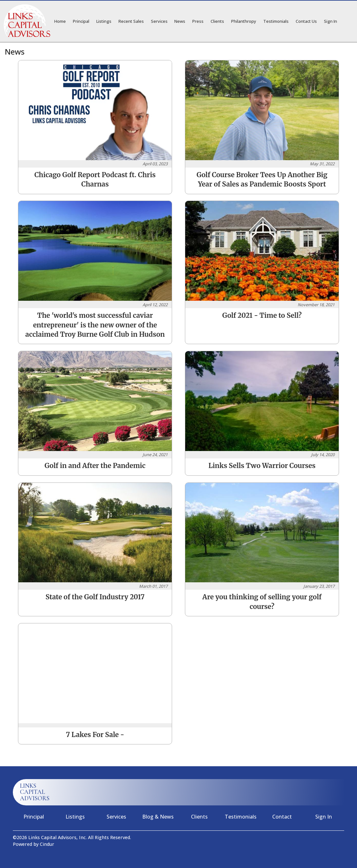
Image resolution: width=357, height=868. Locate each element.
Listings (104, 21)
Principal (81, 21)
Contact (282, 817)
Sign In (331, 21)
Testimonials (276, 21)
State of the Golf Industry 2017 (95, 597)
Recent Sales (131, 21)
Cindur (47, 844)
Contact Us (306, 21)
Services (159, 21)
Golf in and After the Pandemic (95, 466)
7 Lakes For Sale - (95, 735)
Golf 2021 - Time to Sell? (262, 316)
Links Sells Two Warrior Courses (262, 466)
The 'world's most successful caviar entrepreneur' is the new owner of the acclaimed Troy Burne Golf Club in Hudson (95, 325)
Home (60, 21)
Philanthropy (244, 21)
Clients (217, 21)
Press (198, 21)
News (180, 21)
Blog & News (158, 817)
